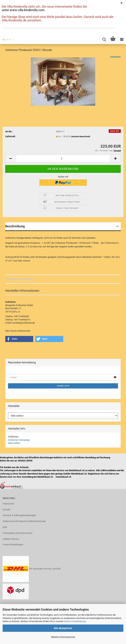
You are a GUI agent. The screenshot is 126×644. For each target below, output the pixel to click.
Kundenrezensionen (19, 279)
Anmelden (63, 386)
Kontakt (6, 510)
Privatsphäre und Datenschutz (17, 533)
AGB (5, 527)
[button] (10, 158)
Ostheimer (116, 57)
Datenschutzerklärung (75, 621)
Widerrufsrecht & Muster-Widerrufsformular (24, 521)
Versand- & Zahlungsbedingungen (19, 515)
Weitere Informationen (63, 637)
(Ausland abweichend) (81, 137)
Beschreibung (15, 226)
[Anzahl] (63, 158)
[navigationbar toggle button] (122, 40)
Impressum (8, 504)
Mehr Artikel (14, 443)
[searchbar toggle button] (104, 40)
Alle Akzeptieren (63, 628)
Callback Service (11, 539)
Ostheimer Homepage (19, 440)
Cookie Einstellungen (13, 545)
